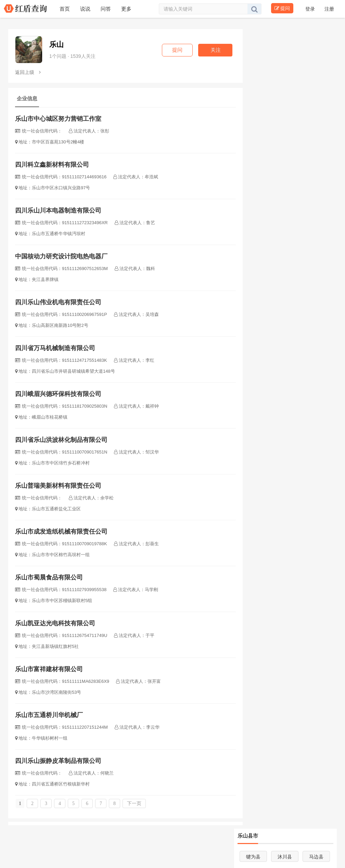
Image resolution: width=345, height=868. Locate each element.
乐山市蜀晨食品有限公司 (49, 577)
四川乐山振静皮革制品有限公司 (58, 761)
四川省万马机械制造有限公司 (55, 348)
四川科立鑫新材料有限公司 (52, 165)
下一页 (134, 803)
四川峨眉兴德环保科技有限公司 (58, 394)
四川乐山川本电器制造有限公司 (58, 210)
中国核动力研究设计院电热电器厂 (61, 256)
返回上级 (28, 72)
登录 (311, 9)
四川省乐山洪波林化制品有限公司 (61, 440)
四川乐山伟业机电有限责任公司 (58, 302)
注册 (329, 9)
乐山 (56, 44)
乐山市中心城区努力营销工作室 (58, 119)
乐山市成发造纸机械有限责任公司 (61, 532)
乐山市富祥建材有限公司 (49, 669)
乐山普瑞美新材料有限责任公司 (58, 486)
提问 (282, 8)
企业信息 (27, 98)
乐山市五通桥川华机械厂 (49, 715)
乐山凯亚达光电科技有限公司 (55, 623)
